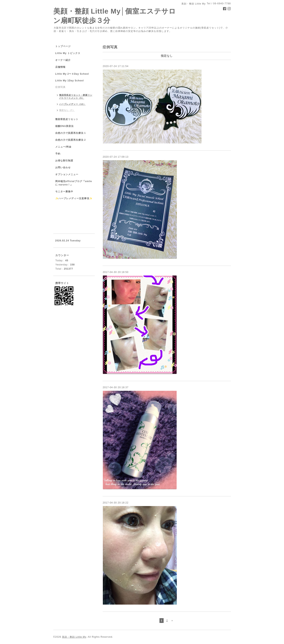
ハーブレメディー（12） (72, 104)
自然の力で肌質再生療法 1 (71, 133)
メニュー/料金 (63, 147)
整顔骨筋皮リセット (67, 119)
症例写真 (60, 87)
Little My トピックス (68, 53)
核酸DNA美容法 (65, 126)
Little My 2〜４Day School (72, 74)
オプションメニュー (67, 174)
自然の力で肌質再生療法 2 (71, 140)
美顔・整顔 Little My (74, 637)
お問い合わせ (63, 168)
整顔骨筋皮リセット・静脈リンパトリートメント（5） (76, 96)
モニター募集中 (64, 192)
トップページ (63, 46)
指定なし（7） (67, 110)
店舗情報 (60, 67)
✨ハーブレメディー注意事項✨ (74, 198)
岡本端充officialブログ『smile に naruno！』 (74, 183)
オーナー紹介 (63, 60)
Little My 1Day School (70, 81)
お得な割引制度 (64, 161)
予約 (58, 154)
